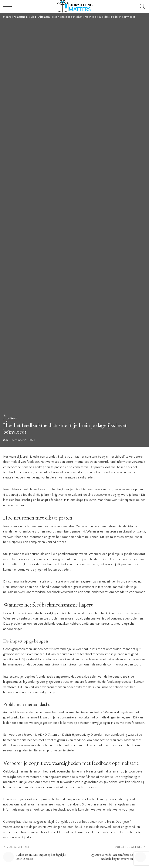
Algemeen (10, 418)
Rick (6, 440)
